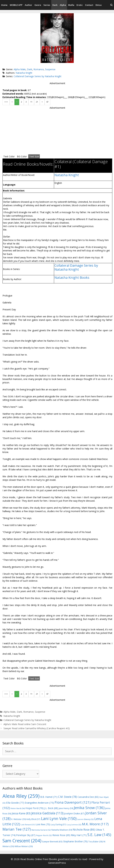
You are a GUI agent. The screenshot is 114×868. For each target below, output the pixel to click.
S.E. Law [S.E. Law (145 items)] (99, 835)
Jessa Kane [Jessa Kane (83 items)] (21, 813)
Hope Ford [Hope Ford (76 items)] (35, 808)
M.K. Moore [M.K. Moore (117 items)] (95, 824)
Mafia (71, 5)
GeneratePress (57, 863)
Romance (39, 69)
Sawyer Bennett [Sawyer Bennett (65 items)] (52, 842)
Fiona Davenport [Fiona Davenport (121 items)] (73, 802)
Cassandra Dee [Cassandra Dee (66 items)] (88, 797)
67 (47, 102)
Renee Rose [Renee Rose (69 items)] (61, 835)
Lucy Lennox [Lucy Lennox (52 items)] (74, 825)
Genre (38, 5)
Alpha (63, 5)
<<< (6, 102)
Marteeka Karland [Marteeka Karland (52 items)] (41, 830)
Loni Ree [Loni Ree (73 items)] (43, 824)
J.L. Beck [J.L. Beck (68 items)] (51, 808)
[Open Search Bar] (111, 5)
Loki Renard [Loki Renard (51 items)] (28, 825)
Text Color (9, 156)
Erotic (80, 5)
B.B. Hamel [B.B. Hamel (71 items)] (49, 797)
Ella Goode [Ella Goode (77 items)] (15, 803)
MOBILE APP (16, 5)
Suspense (50, 69)
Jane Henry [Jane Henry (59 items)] (66, 808)
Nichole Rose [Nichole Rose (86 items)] (84, 829)
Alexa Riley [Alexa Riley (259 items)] (21, 796)
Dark (55, 5)
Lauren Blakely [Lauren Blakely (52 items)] (85, 819)
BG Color (22, 156)
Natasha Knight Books (72, 277)
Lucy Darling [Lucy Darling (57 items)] (58, 824)
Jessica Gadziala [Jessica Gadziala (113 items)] (47, 813)
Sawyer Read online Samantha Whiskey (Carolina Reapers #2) (37, 728)
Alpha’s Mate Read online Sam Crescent (25, 724)
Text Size (34, 156)
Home (4, 5)
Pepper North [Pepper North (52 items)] (44, 835)
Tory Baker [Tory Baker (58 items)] (96, 842)
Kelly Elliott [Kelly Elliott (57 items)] (33, 819)
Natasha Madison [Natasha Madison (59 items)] (62, 830)
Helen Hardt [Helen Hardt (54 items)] (18, 808)
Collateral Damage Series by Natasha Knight (38, 76)
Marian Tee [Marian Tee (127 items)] (17, 829)
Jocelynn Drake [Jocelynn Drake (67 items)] (74, 813)
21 (37, 102)
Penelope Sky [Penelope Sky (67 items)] (26, 835)
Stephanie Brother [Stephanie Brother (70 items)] (75, 841)
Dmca (99, 5)
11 (31, 102)
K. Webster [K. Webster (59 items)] (19, 819)
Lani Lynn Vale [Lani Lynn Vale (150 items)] (59, 818)
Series (47, 5)
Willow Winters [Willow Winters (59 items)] (24, 846)
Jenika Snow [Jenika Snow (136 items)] (89, 808)
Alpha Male (20, 69)
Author (28, 5)
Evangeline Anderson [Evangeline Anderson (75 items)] (39, 803)
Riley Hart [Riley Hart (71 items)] (79, 835)
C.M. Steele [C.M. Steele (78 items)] (67, 797)
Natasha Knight (24, 73)
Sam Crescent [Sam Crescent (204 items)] (22, 841)
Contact (89, 5)
